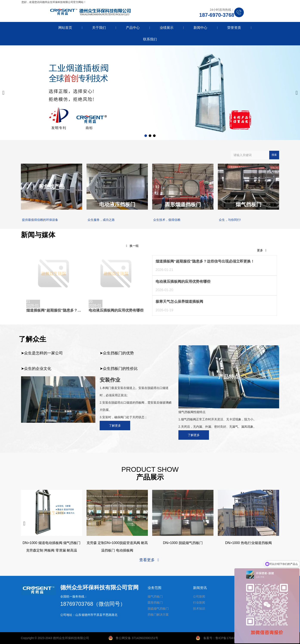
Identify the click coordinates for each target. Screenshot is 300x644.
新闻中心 (200, 28)
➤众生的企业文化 (36, 369)
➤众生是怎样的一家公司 (42, 353)
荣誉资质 (234, 28)
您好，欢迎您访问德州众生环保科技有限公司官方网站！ (54, 2)
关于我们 (99, 28)
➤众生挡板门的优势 (117, 353)
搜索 (274, 155)
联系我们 (150, 39)
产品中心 (133, 28)
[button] (146, 136)
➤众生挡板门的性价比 (119, 369)
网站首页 (65, 28)
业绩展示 (167, 28)
